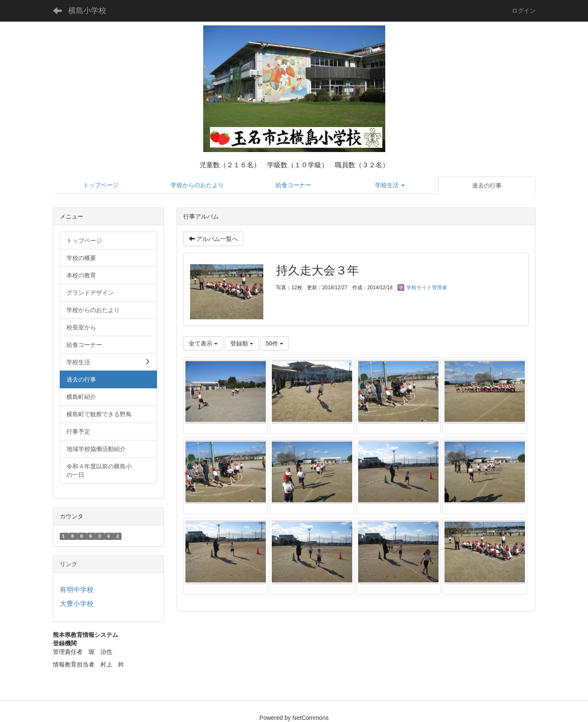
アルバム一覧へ (213, 239)
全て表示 (203, 343)
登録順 (242, 343)
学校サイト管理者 (422, 288)
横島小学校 (87, 11)
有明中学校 (77, 590)
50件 (275, 343)
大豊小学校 (77, 604)
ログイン (524, 11)
